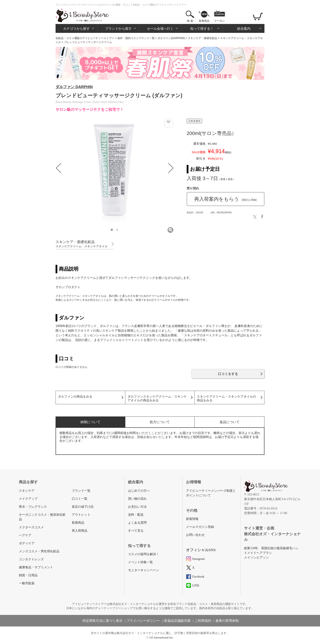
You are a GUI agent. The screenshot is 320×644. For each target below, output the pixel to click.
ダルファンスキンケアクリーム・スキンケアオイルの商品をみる (157, 398)
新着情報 (192, 519)
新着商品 (204, 21)
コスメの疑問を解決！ (144, 554)
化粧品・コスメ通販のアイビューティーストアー (85, 38)
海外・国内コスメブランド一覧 (136, 38)
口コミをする (228, 374)
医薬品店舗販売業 (177, 621)
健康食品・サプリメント (36, 567)
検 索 (190, 21)
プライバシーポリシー (143, 621)
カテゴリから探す (76, 29)
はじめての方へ (139, 491)
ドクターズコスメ (31, 527)
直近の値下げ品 (83, 507)
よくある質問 (137, 523)
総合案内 (244, 29)
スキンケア (27, 491)
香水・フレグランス (33, 507)
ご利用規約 (203, 621)
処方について (160, 422)
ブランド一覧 (81, 491)
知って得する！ (202, 29)
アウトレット (81, 515)
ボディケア (27, 543)
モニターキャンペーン (144, 570)
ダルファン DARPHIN (74, 87)
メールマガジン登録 (200, 527)
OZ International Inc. (162, 637)
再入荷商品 (80, 531)
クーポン (220, 21)
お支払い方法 (137, 507)
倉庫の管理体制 (227, 621)
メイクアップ (28, 499)
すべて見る (136, 531)
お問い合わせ (195, 535)
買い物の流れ (137, 499)
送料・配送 (136, 515)
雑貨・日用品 (28, 575)
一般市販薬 (27, 583)
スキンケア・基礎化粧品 (202, 38)
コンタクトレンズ (31, 559)
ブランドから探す (118, 29)
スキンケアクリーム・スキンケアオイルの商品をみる (226, 398)
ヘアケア (25, 535)
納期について (90, 422)
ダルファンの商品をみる (75, 397)
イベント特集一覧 (140, 562)
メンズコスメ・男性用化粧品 (39, 551)
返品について (230, 422)
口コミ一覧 (80, 499)
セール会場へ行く (160, 29)
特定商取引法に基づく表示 (102, 621)
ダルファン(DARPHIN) (171, 38)
